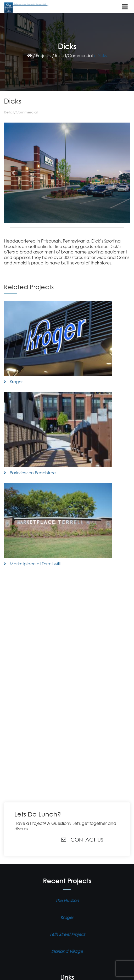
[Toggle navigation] (125, 6)
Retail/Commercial (74, 55)
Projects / (45, 55)
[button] (13, 173)
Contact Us (82, 840)
